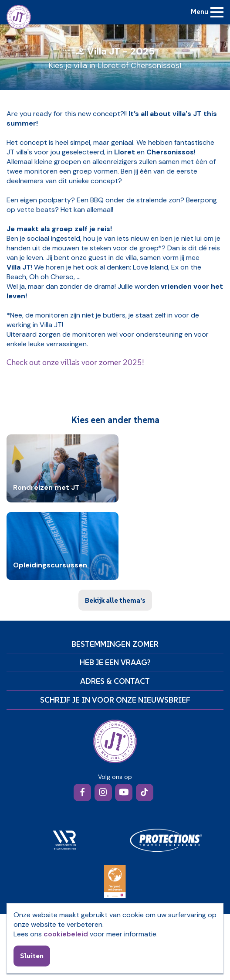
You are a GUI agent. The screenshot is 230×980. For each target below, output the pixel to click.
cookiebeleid (66, 934)
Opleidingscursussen (50, 565)
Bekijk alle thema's (115, 600)
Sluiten (32, 956)
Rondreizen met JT (46, 488)
